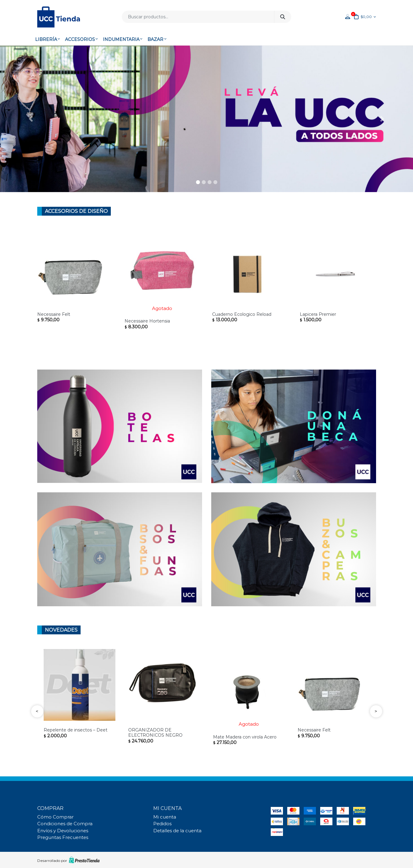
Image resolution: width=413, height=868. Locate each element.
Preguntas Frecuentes (63, 837)
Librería (46, 39)
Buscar (283, 17)
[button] (31, 119)
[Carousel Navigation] (207, 711)
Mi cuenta (165, 817)
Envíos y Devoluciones (63, 831)
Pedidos (162, 824)
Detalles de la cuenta (177, 831)
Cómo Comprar (55, 817)
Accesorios (80, 39)
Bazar (155, 39)
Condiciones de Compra (65, 824)
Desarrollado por (68, 860)
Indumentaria (121, 39)
